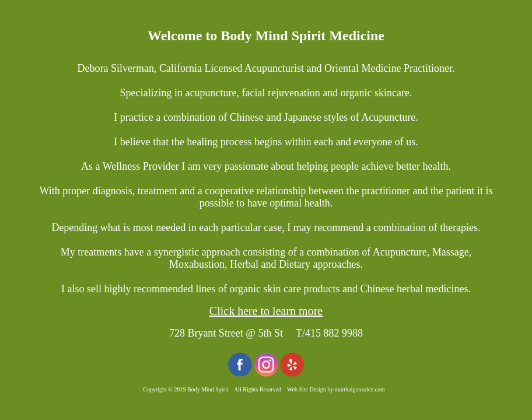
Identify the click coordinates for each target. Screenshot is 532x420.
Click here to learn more (266, 311)
